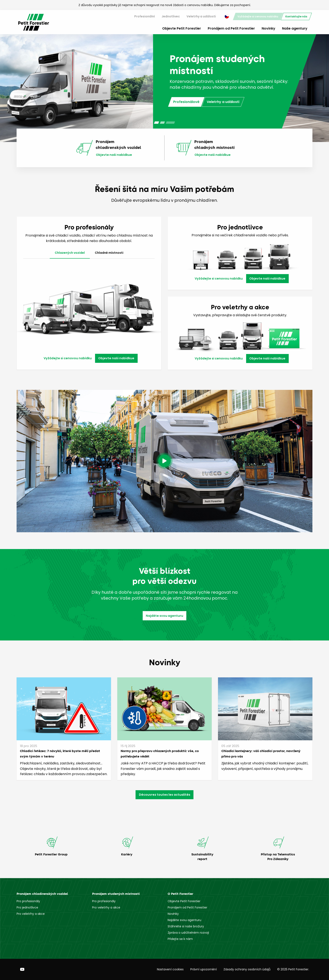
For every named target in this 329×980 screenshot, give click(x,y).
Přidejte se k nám (180, 939)
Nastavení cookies (170, 969)
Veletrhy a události (201, 16)
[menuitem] (145, 16)
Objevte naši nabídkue (114, 155)
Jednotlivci (63, 105)
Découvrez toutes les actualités (165, 795)
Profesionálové (33, 105)
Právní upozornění (204, 969)
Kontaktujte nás (296, 16)
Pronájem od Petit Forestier (231, 28)
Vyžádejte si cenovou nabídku (258, 16)
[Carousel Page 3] (172, 123)
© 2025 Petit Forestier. (293, 969)
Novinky (268, 28)
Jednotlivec (171, 16)
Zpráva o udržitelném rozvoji (188, 933)
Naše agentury (295, 28)
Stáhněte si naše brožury (186, 926)
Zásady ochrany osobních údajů (247, 969)
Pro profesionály (28, 901)
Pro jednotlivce (27, 907)
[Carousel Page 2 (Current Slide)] (164, 123)
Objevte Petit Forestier (182, 28)
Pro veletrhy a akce (31, 914)
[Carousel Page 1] (157, 123)
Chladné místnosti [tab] (109, 253)
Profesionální (145, 16)
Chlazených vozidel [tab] (70, 253)
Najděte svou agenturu (164, 616)
